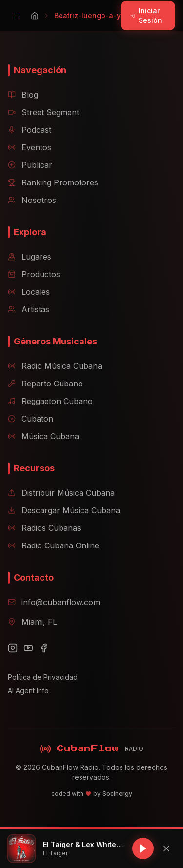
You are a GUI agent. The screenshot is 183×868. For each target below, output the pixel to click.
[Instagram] (13, 648)
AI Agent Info (28, 691)
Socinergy (117, 794)
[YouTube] (28, 648)
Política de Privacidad (43, 677)
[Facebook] (44, 648)
